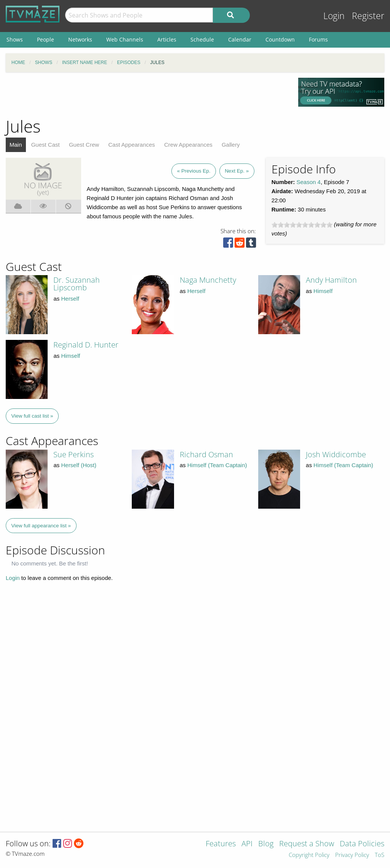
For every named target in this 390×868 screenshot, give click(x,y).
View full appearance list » (41, 526)
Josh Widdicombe (336, 454)
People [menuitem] (46, 39)
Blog (266, 844)
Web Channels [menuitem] (125, 39)
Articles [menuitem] (167, 39)
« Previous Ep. (194, 171)
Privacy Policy (352, 855)
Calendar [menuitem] (240, 39)
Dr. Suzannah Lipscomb (77, 284)
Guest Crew (84, 145)
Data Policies (362, 844)
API (247, 844)
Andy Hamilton (331, 280)
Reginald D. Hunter (86, 345)
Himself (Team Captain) (217, 465)
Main (16, 145)
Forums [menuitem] (318, 39)
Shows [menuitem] (15, 39)
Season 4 (309, 182)
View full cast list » (32, 416)
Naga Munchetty (208, 280)
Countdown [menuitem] (280, 39)
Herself (70, 299)
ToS (380, 855)
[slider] (302, 225)
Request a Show (307, 844)
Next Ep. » (237, 171)
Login (334, 16)
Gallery (231, 145)
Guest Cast (46, 145)
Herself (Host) (79, 465)
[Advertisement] (146, 95)
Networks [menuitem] (80, 39)
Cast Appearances (132, 145)
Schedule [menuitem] (202, 39)
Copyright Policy (309, 855)
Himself (323, 291)
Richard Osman (206, 454)
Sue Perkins (74, 454)
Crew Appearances (188, 145)
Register (368, 16)
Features (221, 844)
